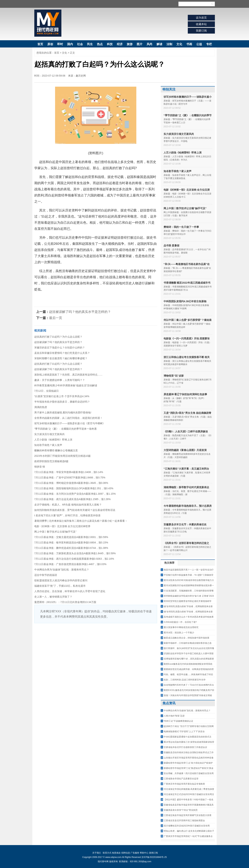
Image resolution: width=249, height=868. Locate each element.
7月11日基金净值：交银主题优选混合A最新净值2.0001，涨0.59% (71, 537)
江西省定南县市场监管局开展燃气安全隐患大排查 (188, 815)
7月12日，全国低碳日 (46, 391)
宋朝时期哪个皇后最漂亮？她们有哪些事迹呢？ (61, 358)
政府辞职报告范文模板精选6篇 (51, 461)
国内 (70, 44)
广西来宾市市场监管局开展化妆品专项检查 (184, 784)
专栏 (209, 44)
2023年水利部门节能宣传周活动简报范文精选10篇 (63, 456)
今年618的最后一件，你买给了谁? (180, 622)
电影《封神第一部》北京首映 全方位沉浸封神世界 (62, 526)
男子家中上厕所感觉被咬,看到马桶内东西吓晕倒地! (63, 413)
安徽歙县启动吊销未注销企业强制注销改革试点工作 (189, 752)
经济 (120, 44)
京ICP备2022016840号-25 (154, 857)
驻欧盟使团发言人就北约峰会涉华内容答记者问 (61, 580)
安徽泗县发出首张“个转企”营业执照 (181, 810)
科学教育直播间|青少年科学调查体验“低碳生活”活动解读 (66, 385)
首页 (40, 44)
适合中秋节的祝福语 (46, 575)
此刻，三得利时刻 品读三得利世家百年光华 (185, 680)
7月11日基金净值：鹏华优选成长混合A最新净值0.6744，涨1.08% (71, 548)
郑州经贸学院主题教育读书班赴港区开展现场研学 (188, 601)
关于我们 (97, 853)
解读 (159, 44)
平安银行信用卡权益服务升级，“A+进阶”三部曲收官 (189, 575)
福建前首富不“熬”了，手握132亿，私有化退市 (60, 586)
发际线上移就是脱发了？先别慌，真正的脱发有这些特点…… (68, 375)
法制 (169, 44)
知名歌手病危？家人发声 (48, 445)
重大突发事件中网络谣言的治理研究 (181, 627)
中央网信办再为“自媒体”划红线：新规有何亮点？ (62, 570)
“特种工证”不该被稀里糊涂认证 (179, 721)
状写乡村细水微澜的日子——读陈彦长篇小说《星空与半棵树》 (70, 423)
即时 (60, 44)
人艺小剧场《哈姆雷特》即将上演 (53, 440)
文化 (179, 44)
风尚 (150, 44)
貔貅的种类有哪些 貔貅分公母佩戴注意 (56, 450)
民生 (90, 44)
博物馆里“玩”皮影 (174, 376)
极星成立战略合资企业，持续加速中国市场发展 (187, 638)
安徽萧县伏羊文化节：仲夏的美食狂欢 (185, 524)
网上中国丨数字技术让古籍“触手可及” (55, 532)
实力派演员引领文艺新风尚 (49, 434)
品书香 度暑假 (172, 246)
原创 (50, 44)
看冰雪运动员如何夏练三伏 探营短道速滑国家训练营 (189, 742)
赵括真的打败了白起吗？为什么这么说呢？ (58, 337)
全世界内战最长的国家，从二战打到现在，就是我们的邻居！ (68, 418)
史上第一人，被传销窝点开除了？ (53, 597)
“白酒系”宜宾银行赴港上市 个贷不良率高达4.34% (62, 396)
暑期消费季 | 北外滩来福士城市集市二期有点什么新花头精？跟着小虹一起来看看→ (81, 521)
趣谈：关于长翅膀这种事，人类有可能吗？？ (60, 380)
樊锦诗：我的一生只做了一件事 (181, 227)
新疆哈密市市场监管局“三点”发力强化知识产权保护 (188, 763)
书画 (189, 44)
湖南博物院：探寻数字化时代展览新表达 (186, 487)
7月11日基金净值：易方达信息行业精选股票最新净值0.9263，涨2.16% (74, 559)
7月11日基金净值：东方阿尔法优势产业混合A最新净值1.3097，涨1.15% (75, 494)
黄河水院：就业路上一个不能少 (179, 633)
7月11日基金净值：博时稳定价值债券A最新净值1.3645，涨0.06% (71, 483)
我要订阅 (201, 31)
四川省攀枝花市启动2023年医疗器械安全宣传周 (187, 826)
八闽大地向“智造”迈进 (174, 716)
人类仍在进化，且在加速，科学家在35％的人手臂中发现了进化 (70, 591)
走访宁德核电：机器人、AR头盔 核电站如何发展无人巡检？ (68, 505)
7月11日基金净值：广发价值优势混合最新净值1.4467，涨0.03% (70, 564)
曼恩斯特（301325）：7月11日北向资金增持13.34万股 (65, 602)
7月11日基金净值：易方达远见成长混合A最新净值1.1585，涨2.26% (72, 499)
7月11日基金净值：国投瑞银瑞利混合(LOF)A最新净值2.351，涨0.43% (74, 488)
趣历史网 (81, 76)
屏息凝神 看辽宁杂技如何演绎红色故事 (185, 394)
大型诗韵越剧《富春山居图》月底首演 (185, 450)
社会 (80, 44)
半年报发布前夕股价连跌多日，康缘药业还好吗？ (62, 402)
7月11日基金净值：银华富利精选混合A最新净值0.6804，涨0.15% (71, 542)
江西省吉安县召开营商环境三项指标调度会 (184, 821)
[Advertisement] (96, 650)
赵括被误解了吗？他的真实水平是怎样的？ (80, 312)
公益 (199, 44)
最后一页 (56, 318)
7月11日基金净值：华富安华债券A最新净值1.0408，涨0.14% (69, 472)
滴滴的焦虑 (41, 407)
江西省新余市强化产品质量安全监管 (181, 779)
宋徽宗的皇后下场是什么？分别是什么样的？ (60, 348)
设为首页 (201, 18)
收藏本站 (201, 24)
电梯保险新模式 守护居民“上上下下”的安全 (184, 732)
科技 (110, 44)
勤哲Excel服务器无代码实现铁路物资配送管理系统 (188, 664)
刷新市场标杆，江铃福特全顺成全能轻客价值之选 (188, 643)
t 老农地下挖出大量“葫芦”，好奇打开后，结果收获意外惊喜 (67, 515)
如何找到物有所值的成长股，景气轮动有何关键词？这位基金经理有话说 (75, 510)
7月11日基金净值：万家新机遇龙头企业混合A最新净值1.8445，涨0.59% (75, 553)
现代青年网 (48, 23)
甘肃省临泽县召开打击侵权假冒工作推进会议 (185, 747)
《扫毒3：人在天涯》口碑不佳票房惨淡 (186, 431)
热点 (100, 44)
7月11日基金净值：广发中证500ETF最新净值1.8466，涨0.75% (70, 478)
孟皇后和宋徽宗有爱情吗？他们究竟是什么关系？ (62, 353)
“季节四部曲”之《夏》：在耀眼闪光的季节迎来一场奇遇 (65, 429)
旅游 (130, 44)
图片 (140, 44)
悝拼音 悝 (40, 467)
